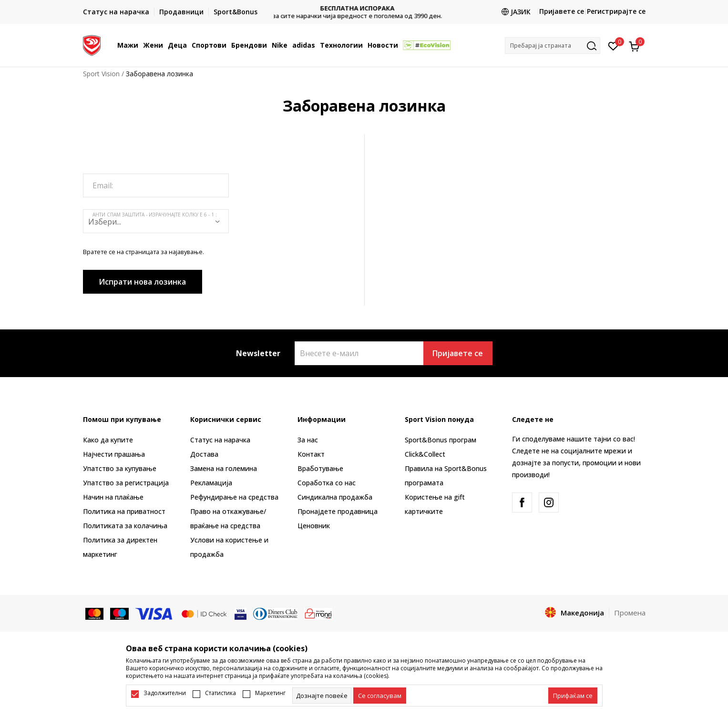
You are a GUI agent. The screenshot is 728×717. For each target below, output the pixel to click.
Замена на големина (224, 468)
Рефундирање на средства (234, 497)
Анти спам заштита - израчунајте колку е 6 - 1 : (155, 215)
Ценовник (314, 526)
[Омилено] (613, 45)
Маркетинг (270, 693)
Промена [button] (630, 613)
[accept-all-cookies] (573, 696)
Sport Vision (101, 74)
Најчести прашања (114, 454)
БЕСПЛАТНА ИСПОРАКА (364, 8)
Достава (204, 454)
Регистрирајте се (616, 11)
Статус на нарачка (220, 440)
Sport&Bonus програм (441, 440)
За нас (308, 440)
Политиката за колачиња (125, 526)
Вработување (320, 468)
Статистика (220, 693)
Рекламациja (211, 483)
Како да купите (108, 440)
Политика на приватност (124, 511)
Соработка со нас (327, 483)
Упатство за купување (120, 468)
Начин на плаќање (113, 497)
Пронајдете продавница (338, 511)
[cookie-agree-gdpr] (380, 696)
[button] (553, 46)
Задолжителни (165, 693)
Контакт (311, 454)
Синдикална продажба (335, 497)
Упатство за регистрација (126, 483)
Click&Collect (425, 454)
